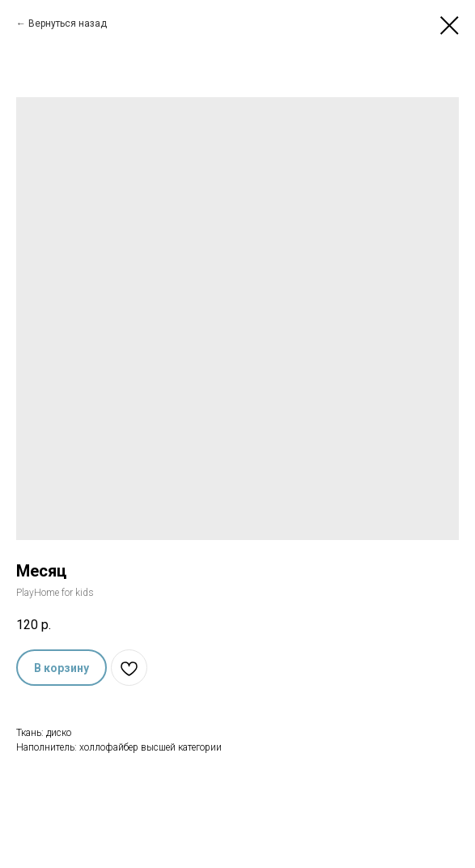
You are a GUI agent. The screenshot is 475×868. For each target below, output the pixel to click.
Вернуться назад (68, 23)
